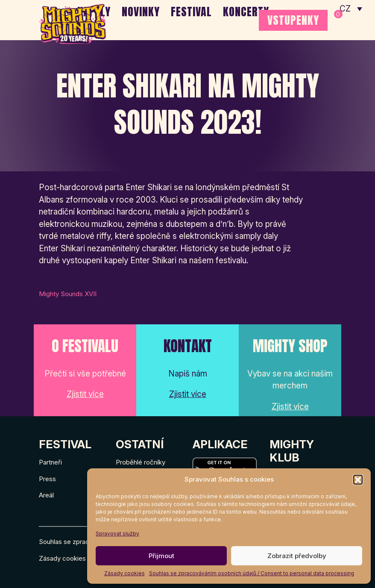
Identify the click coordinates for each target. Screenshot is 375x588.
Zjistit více (85, 394)
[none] (351, 9)
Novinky (141, 12)
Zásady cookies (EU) (70, 558)
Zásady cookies (125, 573)
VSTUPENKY (293, 20)
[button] (358, 479)
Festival (191, 12)
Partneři (50, 462)
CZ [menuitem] (345, 9)
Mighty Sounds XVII (68, 294)
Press (47, 479)
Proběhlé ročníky (141, 462)
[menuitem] (351, 9)
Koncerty (246, 12)
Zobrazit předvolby (297, 556)
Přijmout (161, 556)
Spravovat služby (117, 534)
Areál (46, 495)
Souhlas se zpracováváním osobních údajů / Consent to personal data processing (252, 573)
